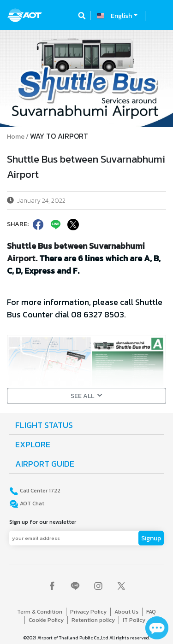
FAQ (151, 612)
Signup (151, 538)
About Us (126, 612)
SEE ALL (86, 396)
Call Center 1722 (39, 491)
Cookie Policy (46, 620)
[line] (55, 225)
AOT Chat (31, 503)
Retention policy (93, 620)
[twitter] (72, 225)
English (121, 16)
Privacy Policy (88, 612)
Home (16, 137)
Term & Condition (40, 612)
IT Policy (134, 620)
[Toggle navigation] (158, 16)
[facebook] (37, 225)
